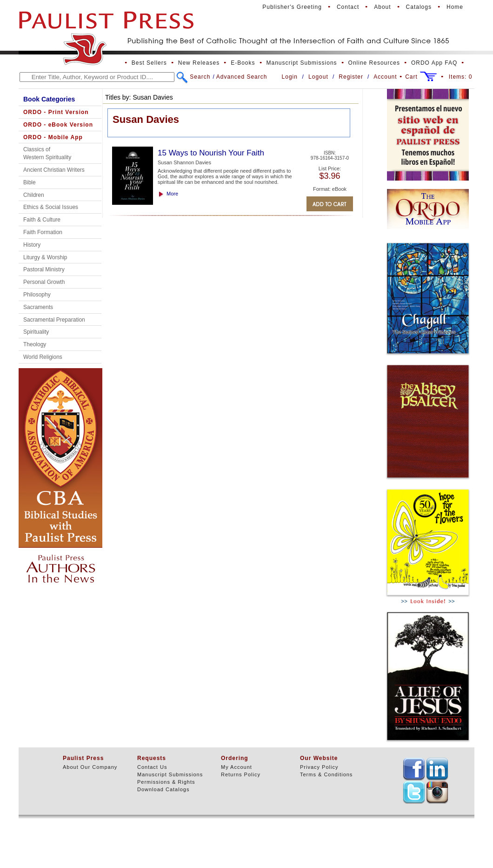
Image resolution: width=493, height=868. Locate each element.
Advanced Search (242, 77)
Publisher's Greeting (292, 7)
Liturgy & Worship (45, 257)
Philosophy (37, 295)
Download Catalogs (163, 789)
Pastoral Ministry (44, 269)
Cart (411, 77)
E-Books (243, 63)
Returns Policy (241, 774)
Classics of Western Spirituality (47, 153)
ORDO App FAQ (434, 63)
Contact (348, 7)
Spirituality (36, 332)
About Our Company (90, 767)
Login (290, 77)
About (382, 7)
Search (200, 77)
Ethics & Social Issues (51, 207)
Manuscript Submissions (302, 63)
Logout (318, 77)
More (172, 194)
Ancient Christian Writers (54, 170)
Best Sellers (149, 63)
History (32, 245)
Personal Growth (44, 282)
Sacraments (38, 307)
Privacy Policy (319, 767)
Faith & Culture (42, 220)
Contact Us (152, 767)
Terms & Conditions (326, 774)
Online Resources (374, 63)
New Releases (199, 63)
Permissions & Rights (166, 782)
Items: (461, 77)
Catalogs (419, 7)
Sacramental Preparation (54, 320)
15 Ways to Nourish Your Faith (211, 153)
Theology (35, 344)
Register (351, 77)
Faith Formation (43, 232)
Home (455, 7)
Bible (30, 182)
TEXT (414, 769)
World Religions (43, 357)
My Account (237, 767)
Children (34, 195)
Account (385, 77)
